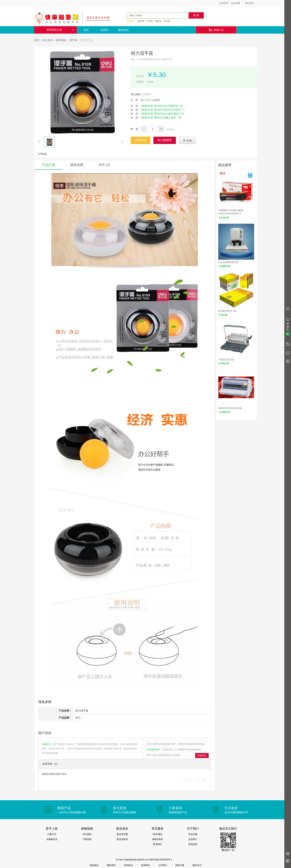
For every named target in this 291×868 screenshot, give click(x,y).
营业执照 (193, 844)
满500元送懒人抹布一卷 (167, 118)
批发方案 (180, 865)
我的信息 (251, 3)
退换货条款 (158, 839)
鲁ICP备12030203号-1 (161, 860)
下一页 (201, 779)
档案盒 (158, 21)
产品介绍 (49, 165)
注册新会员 (52, 839)
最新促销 (123, 30)
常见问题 (193, 834)
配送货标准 (122, 839)
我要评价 (202, 756)
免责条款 (94, 865)
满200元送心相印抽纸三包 (169, 114)
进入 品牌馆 (150, 100)
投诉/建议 (157, 834)
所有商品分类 (60, 30)
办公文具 (48, 40)
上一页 (188, 779)
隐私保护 (111, 865)
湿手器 (73, 40)
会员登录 (224, 3)
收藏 (187, 140)
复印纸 (141, 21)
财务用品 (61, 40)
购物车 (216, 30)
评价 (104, 165)
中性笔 (167, 21)
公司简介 (163, 865)
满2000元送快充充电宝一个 (170, 110)
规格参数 (77, 165)
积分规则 (87, 834)
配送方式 (197, 865)
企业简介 (193, 839)
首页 (86, 30)
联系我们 (158, 844)
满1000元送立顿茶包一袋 (168, 106)
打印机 (150, 21)
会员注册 (236, 3)
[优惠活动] (147, 106)
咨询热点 (128, 865)
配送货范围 (122, 834)
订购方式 (52, 834)
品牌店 (105, 30)
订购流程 (87, 839)
